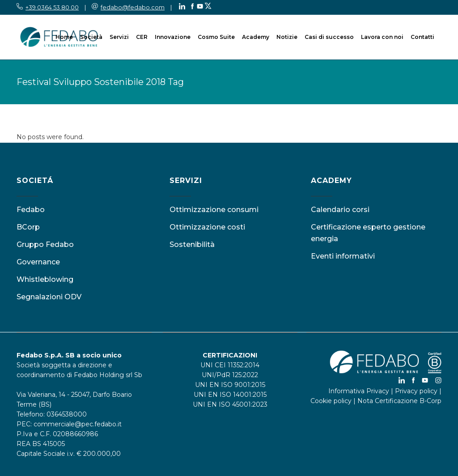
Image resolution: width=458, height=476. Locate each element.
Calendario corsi (340, 210)
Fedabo (31, 210)
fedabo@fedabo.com (133, 7)
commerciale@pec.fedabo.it (78, 424)
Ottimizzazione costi (207, 227)
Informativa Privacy (359, 391)
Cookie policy (331, 401)
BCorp (28, 227)
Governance (38, 262)
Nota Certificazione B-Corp (399, 401)
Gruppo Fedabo (45, 244)
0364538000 (67, 414)
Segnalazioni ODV (49, 297)
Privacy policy (416, 391)
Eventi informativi (343, 256)
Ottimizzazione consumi (214, 210)
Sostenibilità (192, 244)
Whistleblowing (45, 279)
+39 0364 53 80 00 (52, 7)
